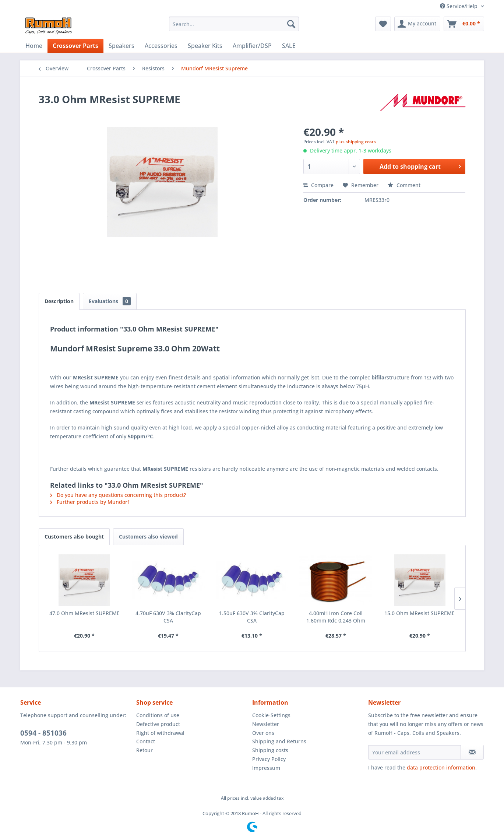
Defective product (158, 724)
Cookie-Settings (271, 715)
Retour (144, 750)
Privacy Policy (269, 759)
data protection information (441, 767)
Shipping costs (270, 750)
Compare (318, 185)
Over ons (263, 733)
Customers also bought (74, 537)
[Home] (34, 46)
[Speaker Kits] (205, 46)
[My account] (417, 24)
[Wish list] (383, 24)
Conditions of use (158, 715)
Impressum (266, 768)
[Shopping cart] (464, 24)
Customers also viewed (148, 537)
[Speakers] (121, 46)
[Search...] (234, 24)
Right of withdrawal (160, 733)
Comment (404, 185)
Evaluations (110, 301)
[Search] (291, 24)
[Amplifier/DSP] (252, 46)
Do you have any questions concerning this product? (118, 495)
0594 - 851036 (43, 733)
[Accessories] (161, 46)
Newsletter (266, 724)
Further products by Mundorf (90, 502)
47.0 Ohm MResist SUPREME (84, 613)
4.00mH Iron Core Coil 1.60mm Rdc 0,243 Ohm (336, 617)
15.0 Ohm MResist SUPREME (420, 613)
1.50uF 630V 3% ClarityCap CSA (252, 617)
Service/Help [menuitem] (459, 6)
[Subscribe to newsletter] (472, 752)
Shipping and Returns (279, 741)
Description (59, 301)
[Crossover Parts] (75, 46)
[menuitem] (234, 24)
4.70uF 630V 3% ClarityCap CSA (168, 617)
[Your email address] (415, 752)
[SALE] (289, 46)
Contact (146, 741)
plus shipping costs (356, 142)
